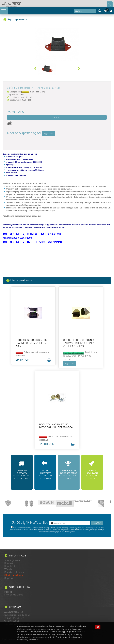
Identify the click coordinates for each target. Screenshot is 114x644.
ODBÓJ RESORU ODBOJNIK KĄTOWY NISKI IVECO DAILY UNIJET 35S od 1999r (79, 343)
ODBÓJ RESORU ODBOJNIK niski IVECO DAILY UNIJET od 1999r (31, 343)
